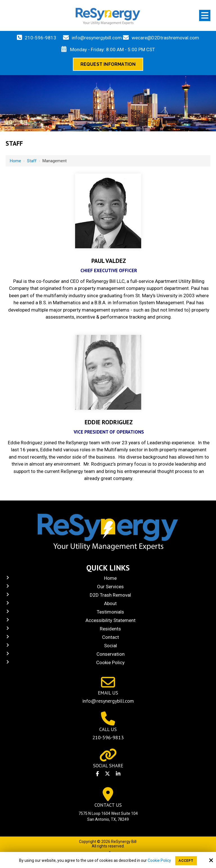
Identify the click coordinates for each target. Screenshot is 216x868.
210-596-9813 (40, 38)
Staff (32, 161)
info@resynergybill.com (97, 38)
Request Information (108, 64)
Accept (186, 861)
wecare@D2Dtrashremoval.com (165, 38)
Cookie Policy (159, 860)
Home (15, 161)
